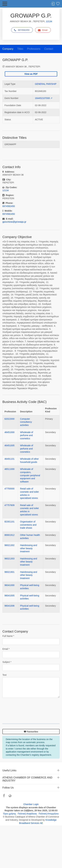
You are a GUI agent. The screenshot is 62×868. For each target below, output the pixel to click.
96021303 (9, 559)
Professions (34, 49)
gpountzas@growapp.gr (14, 222)
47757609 (9, 505)
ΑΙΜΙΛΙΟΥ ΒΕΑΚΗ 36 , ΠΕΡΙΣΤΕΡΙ (23, 67)
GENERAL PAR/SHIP (46, 84)
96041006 (9, 606)
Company (8, 49)
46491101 (9, 459)
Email (43, 30)
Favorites (58, 4)
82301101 (9, 522)
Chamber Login (31, 804)
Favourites (31, 732)
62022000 (9, 419)
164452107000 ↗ (44, 98)
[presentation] (27, 707)
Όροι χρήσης (10, 814)
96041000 (9, 585)
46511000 (9, 469)
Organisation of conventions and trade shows (28, 525)
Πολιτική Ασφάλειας (27, 814)
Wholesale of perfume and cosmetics (27, 435)
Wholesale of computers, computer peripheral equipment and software (30, 475)
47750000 (9, 489)
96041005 (9, 596)
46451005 (9, 445)
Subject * (7, 662)
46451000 (9, 432)
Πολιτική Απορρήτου (49, 814)
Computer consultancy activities (26, 422)
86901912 (9, 535)
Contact (49, 49)
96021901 (9, 572)
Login (53, 4)
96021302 (9, 545)
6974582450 (22, 30)
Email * (6, 649)
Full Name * (8, 636)
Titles (20, 49)
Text (4, 675)
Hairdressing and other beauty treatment (29, 548)
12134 (49, 21)
